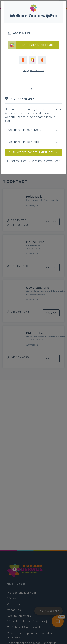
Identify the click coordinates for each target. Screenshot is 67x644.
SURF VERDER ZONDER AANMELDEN (33, 152)
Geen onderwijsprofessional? (45, 161)
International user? (17, 161)
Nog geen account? (33, 71)
